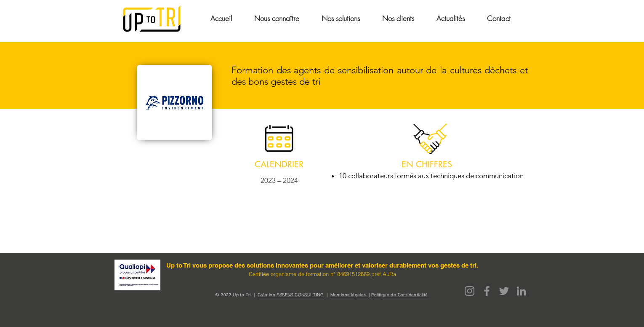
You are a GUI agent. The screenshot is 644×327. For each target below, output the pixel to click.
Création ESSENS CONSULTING (291, 295)
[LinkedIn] (521, 291)
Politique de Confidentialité (399, 295)
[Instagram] (470, 291)
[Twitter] (504, 291)
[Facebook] (487, 291)
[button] (277, 18)
